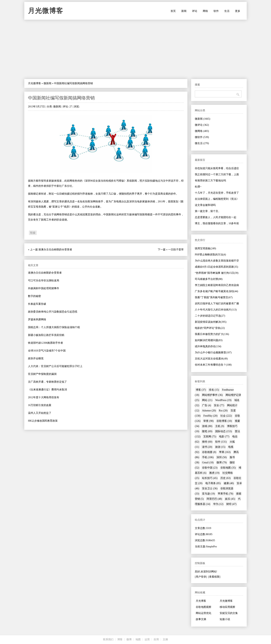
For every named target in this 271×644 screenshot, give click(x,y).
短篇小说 (225, 619)
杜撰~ (198, 187)
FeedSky (210, 416)
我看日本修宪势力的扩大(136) (212, 334)
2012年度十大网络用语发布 (44, 397)
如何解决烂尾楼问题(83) (209, 340)
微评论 (202, 125)
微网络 (202, 131)
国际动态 (224, 431)
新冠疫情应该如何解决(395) (211, 322)
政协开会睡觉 (36, 358)
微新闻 (47, 83)
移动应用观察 (227, 607)
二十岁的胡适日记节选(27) (210, 316)
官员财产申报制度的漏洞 (42, 374)
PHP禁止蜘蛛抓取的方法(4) (210, 255)
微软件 (202, 137)
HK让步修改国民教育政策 (43, 421)
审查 (208, 421)
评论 (195, 11)
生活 (227, 11)
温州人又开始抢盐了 (40, 413)
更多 (238, 11)
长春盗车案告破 (37, 304)
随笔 (207, 431)
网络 (205, 11)
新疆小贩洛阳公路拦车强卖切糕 (46, 335)
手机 (208, 457)
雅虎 (214, 473)
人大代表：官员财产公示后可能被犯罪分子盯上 (55, 366)
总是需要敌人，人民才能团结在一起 (216, 217)
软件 (216, 11)
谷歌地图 (228, 468)
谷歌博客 (224, 421)
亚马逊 (208, 494)
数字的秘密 (34, 296)
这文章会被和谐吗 (205, 205)
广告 (206, 405)
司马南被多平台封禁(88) (209, 279)
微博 (222, 463)
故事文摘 (201, 619)
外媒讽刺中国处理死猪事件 (44, 288)
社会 (33, 233)
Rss (223, 411)
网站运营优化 (204, 613)
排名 (214, 390)
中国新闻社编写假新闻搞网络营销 (61, 98)
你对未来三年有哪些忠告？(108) (213, 365)
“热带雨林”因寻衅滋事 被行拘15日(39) (217, 273)
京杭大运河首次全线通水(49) (211, 359)
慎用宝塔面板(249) (205, 248)
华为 (218, 504)
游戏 (207, 426)
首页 (173, 11)
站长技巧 (210, 478)
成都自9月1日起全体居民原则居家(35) (216, 267)
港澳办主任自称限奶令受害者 (55, 250)
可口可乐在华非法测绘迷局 (44, 281)
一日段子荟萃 (176, 250)
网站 (207, 400)
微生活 (202, 143)
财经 (231, 504)
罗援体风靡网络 (37, 319)
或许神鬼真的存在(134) (208, 346)
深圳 (222, 457)
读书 (207, 447)
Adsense (209, 411)
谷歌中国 (210, 468)
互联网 (210, 437)
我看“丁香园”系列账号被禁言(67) (214, 297)
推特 (207, 442)
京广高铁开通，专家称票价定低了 (47, 382)
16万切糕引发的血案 (40, 405)
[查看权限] (214, 577)
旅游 (220, 447)
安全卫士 (210, 488)
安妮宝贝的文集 (229, 613)
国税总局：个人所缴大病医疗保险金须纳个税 (54, 327)
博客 (201, 390)
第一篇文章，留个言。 (208, 211)
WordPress (223, 400)
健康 (229, 483)
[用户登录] (201, 577)
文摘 (165, 639)
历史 (225, 478)
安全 (219, 405)
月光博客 (201, 601)
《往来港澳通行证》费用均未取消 (47, 390)
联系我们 (108, 639)
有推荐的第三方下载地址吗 (210, 181)
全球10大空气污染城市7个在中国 (47, 351)
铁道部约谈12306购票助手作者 (46, 343)
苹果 (225, 452)
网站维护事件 (212, 395)
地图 (138, 639)
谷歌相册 (209, 452)
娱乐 (230, 499)
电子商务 (213, 483)
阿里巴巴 (214, 499)
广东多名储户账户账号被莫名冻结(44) (216, 291)
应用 (156, 639)
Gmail (208, 463)
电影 (224, 437)
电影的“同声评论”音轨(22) (210, 328)
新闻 (184, 11)
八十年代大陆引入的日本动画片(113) (216, 310)
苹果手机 (225, 494)
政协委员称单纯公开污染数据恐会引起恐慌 (53, 312)
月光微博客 (46, 11)
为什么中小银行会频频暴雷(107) (213, 353)
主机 (220, 426)
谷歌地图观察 (204, 607)
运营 (147, 639)
